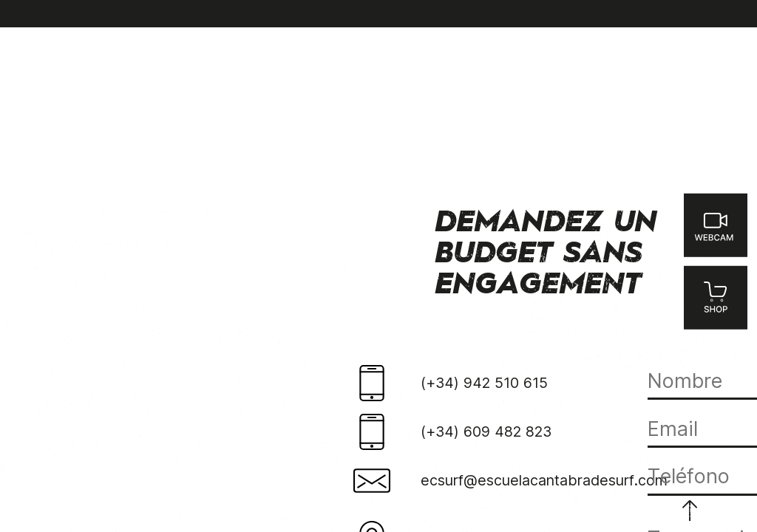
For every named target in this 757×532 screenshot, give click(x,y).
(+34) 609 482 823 (486, 432)
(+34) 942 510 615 (484, 383)
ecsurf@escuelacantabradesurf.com (544, 480)
